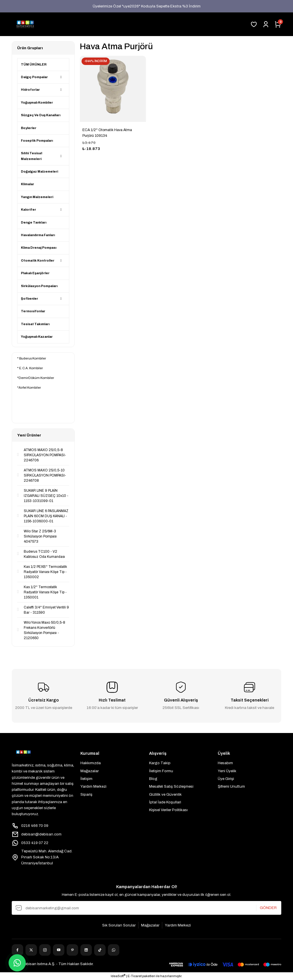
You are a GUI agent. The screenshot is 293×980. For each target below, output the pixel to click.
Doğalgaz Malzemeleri (39, 171)
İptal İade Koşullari (165, 802)
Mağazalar (90, 771)
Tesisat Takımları (35, 324)
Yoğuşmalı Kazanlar (37, 337)
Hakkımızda (91, 763)
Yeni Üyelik (227, 771)
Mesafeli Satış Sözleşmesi (171, 786)
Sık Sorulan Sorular (119, 925)
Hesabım (225, 763)
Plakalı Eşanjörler (35, 273)
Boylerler (29, 128)
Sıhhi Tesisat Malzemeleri (32, 156)
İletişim (86, 779)
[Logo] (25, 24)
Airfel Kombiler (30, 388)
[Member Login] (266, 24)
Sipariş (86, 794)
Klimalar (27, 184)
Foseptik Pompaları (37, 141)
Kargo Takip (160, 763)
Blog (153, 779)
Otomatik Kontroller (38, 260)
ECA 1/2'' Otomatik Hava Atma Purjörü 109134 (107, 133)
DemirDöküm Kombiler (36, 378)
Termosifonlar (33, 311)
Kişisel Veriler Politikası (168, 810)
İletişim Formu (161, 771)
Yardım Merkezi (93, 786)
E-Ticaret (135, 976)
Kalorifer (28, 210)
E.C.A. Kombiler (31, 368)
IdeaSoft (118, 976)
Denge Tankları (34, 222)
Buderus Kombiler (33, 358)
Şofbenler (29, 299)
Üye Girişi (226, 779)
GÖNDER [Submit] (268, 908)
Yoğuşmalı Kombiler (37, 102)
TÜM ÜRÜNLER (34, 64)
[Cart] (278, 24)
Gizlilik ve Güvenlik (165, 794)
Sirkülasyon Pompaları (39, 286)
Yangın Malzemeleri (37, 197)
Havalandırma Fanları (38, 235)
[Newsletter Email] (146, 908)
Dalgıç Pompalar (34, 77)
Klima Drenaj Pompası (39, 248)
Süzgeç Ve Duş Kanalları (41, 115)
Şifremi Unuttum (231, 786)
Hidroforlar (30, 90)
